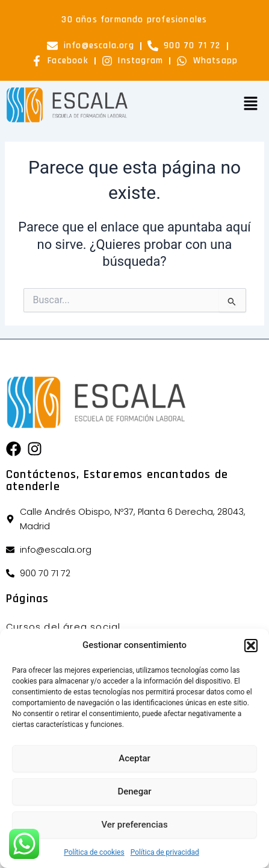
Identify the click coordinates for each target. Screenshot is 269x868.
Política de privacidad (165, 852)
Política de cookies (94, 852)
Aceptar (134, 758)
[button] (251, 646)
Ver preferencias (134, 825)
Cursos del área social (63, 627)
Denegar (134, 791)
